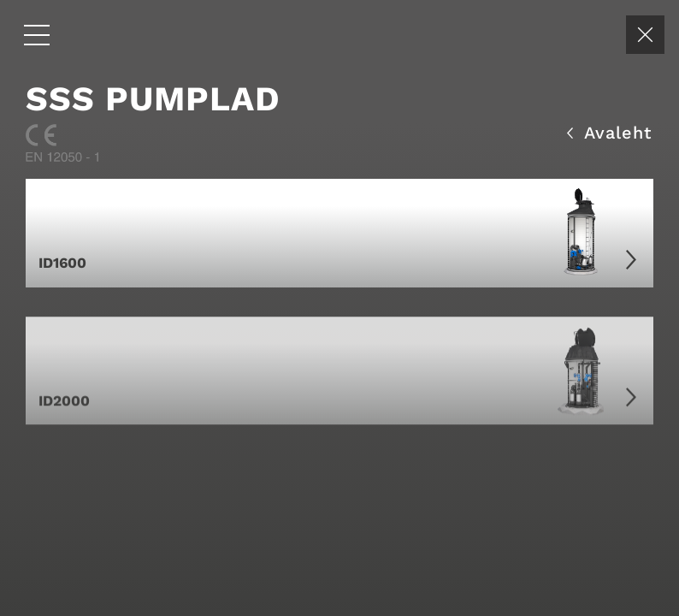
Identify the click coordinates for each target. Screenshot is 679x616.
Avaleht (609, 131)
